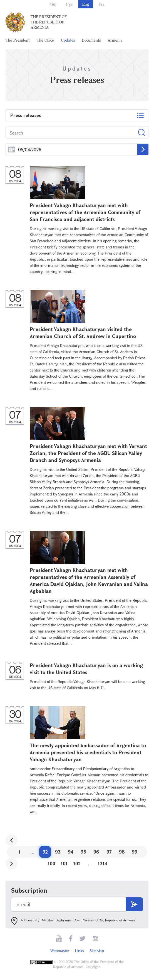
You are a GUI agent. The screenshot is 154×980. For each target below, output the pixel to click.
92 (45, 852)
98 (122, 852)
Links (80, 951)
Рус (69, 4)
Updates (68, 40)
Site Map (97, 951)
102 (77, 863)
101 (64, 863)
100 (52, 863)
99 (135, 852)
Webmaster (60, 951)
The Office (45, 40)
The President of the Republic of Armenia (49, 22)
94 (71, 852)
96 (96, 852)
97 (109, 852)
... (12, 149)
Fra (102, 4)
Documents (91, 40)
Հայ (53, 4)
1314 (103, 863)
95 (83, 852)
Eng (86, 4)
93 (58, 852)
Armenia (115, 40)
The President (18, 40)
